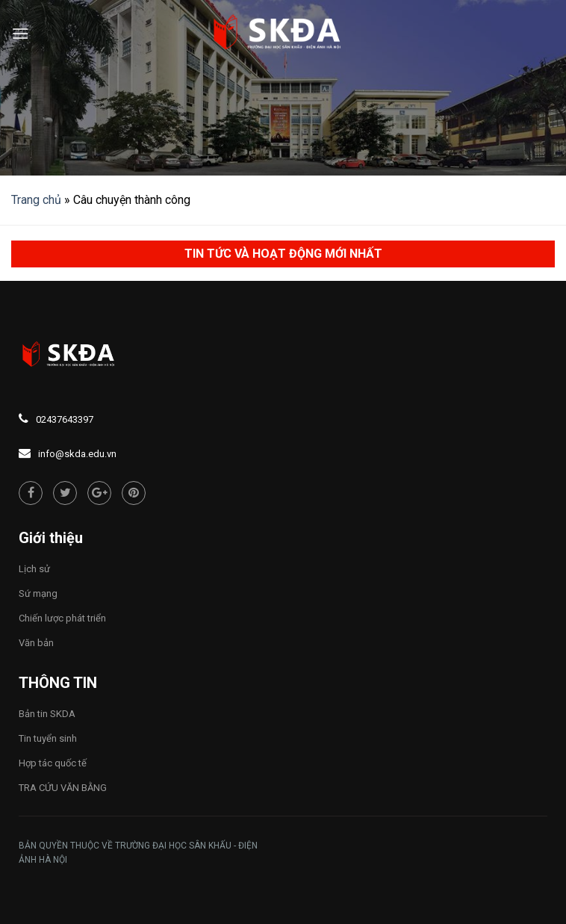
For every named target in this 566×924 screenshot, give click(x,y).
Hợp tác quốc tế (53, 763)
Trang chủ (36, 200)
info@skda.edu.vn (77, 454)
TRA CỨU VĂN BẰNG (63, 788)
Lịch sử (34, 569)
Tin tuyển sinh (48, 738)
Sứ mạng (38, 593)
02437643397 (65, 419)
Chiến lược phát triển (62, 618)
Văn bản (36, 643)
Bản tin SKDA (47, 714)
